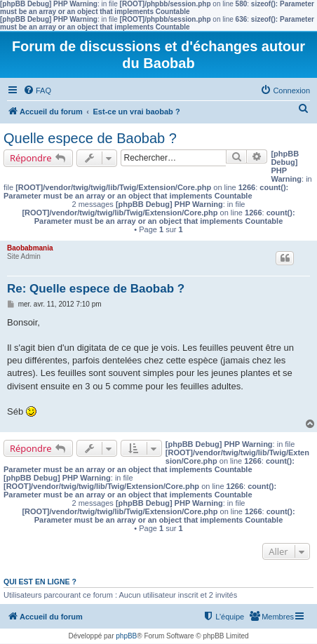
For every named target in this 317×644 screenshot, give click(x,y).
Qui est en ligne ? (40, 582)
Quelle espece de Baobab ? (90, 138)
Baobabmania (30, 248)
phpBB (126, 636)
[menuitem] (37, 90)
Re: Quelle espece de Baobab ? (96, 289)
